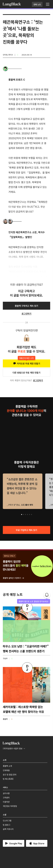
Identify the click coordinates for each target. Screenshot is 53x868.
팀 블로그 (7, 825)
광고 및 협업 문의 (10, 775)
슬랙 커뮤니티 (8, 829)
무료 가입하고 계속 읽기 (26, 530)
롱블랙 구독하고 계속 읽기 (26, 306)
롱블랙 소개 (7, 766)
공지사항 (6, 793)
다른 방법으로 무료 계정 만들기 (26, 373)
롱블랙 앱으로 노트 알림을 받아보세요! (34, 601)
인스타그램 (7, 820)
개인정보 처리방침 (10, 806)
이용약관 (6, 802)
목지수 (11, 55)
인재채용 (6, 770)
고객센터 (6, 797)
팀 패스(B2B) (8, 779)
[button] (22, 515)
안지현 (5, 55)
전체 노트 (37, 4)
